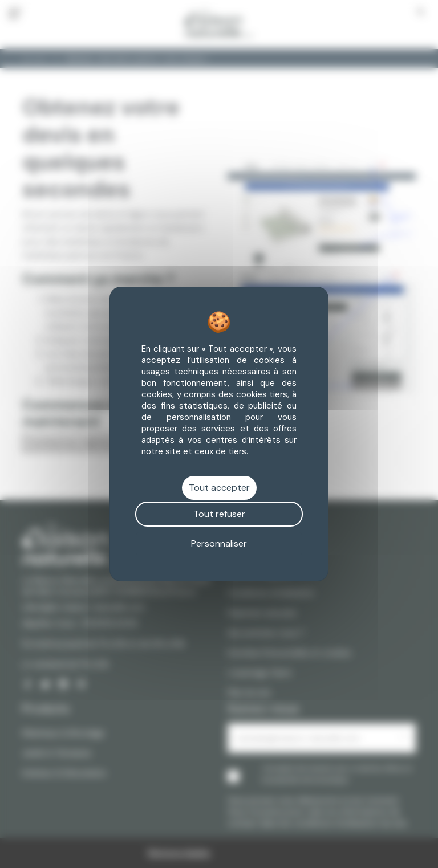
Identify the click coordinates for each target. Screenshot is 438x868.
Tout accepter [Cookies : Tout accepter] (219, 488)
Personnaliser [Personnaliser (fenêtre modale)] (219, 543)
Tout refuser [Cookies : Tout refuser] (219, 514)
